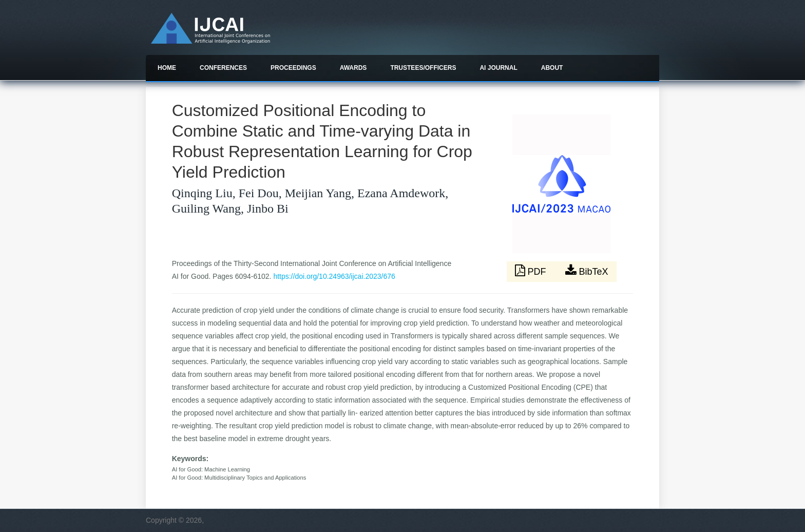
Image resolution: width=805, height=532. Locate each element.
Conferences (223, 68)
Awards (353, 68)
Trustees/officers (423, 68)
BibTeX (587, 271)
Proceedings (293, 68)
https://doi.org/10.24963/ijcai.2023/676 (334, 276)
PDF (532, 271)
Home (167, 68)
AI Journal (498, 68)
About (552, 68)
